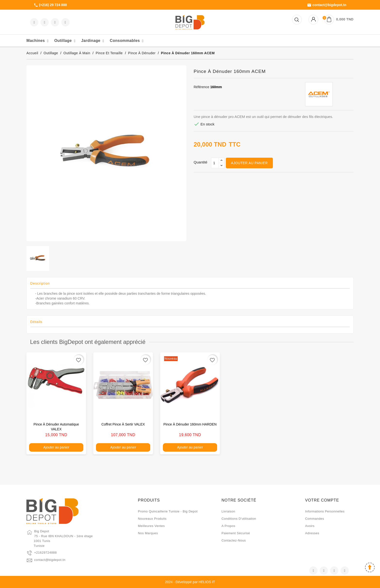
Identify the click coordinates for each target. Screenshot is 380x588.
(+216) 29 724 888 (50, 5)
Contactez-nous (234, 540)
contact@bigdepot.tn (327, 5)
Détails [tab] (36, 322)
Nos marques (148, 533)
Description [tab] (40, 283)
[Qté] (215, 163)
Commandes (315, 519)
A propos (228, 526)
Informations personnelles (325, 511)
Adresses (312, 533)
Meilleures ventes (151, 526)
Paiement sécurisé (236, 533)
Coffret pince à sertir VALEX (123, 424)
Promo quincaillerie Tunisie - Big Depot (168, 511)
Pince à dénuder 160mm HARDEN (190, 424)
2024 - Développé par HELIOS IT (190, 582)
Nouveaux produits (152, 519)
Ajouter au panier (249, 163)
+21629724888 (45, 553)
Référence (202, 87)
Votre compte (322, 500)
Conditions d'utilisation (239, 519)
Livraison (228, 511)
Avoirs (310, 526)
